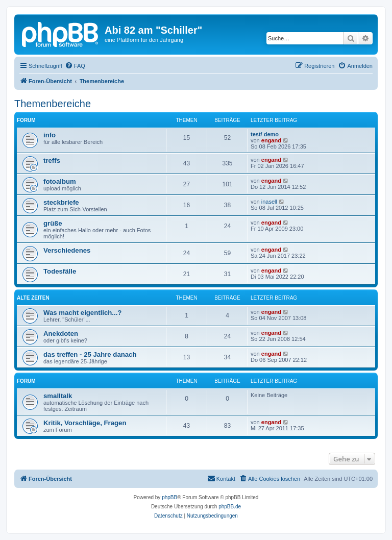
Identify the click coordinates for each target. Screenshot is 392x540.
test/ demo (265, 134)
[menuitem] (75, 66)
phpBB (169, 497)
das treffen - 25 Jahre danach (90, 354)
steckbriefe (61, 202)
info (50, 135)
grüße (53, 223)
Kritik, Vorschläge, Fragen (85, 423)
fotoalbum (60, 181)
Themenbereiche (53, 104)
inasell (269, 202)
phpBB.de (230, 507)
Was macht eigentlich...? (82, 313)
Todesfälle (60, 271)
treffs (52, 161)
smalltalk (58, 396)
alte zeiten (33, 298)
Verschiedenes (67, 250)
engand (271, 140)
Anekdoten (61, 334)
